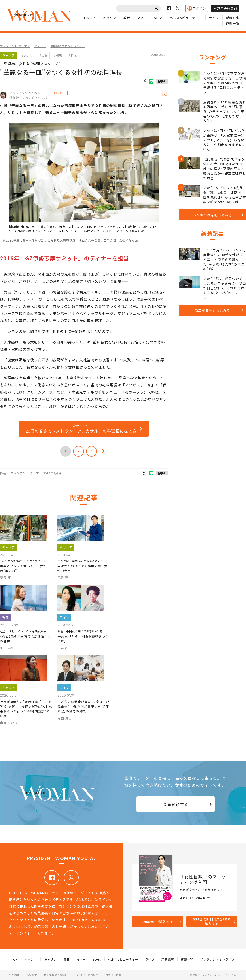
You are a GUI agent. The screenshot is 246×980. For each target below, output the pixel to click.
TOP (15, 959)
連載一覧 (233, 23)
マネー (142, 18)
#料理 (73, 55)
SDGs (158, 18)
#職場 (58, 55)
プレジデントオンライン (217, 959)
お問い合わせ (113, 975)
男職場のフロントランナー (68, 46)
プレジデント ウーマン (15, 46)
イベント (89, 18)
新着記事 (233, 18)
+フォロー (59, 93)
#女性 (43, 55)
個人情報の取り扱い (56, 975)
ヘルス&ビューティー (186, 18)
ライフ (214, 18)
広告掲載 (32, 975)
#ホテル (27, 55)
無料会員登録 (225, 8)
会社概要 (14, 975)
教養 (127, 18)
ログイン (197, 8)
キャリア (110, 18)
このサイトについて (87, 975)
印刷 (163, 81)
